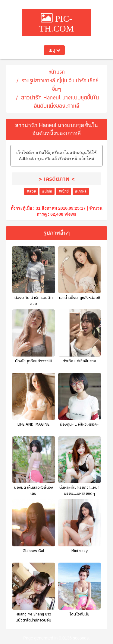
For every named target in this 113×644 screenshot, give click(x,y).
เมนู (54, 50)
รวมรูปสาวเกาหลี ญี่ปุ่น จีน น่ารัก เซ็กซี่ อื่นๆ (60, 85)
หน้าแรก (57, 72)
